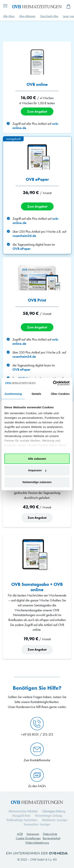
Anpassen (37, 470)
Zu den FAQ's (37, 778)
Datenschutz (50, 834)
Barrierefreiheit (51, 838)
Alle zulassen (37, 458)
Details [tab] (36, 394)
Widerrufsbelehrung (37, 843)
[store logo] (37, 6)
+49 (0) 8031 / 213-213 (37, 727)
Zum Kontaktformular (37, 752)
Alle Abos (9, 16)
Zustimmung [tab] (13, 394)
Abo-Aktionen (27, 16)
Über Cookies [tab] (60, 394)
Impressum (33, 834)
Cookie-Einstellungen (28, 838)
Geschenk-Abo (49, 16)
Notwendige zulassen (37, 482)
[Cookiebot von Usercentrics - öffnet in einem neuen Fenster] (53, 383)
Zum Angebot (37, 111)
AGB (20, 834)
